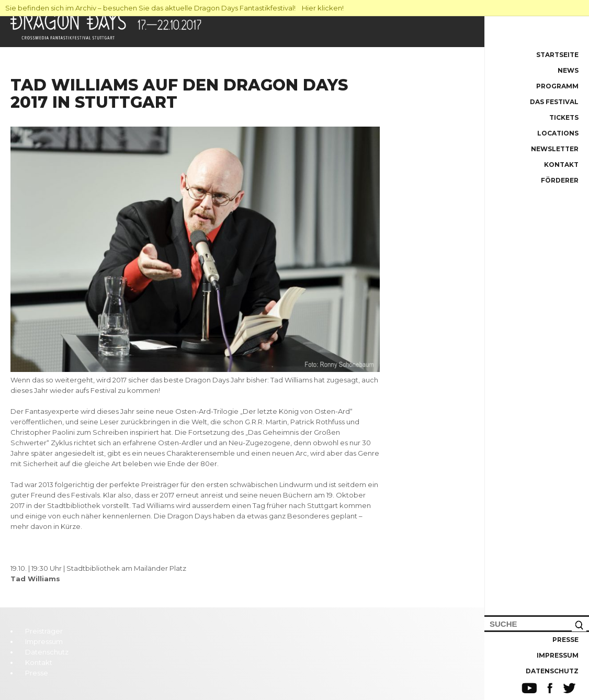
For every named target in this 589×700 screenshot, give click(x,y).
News (568, 70)
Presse (565, 640)
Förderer (560, 180)
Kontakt (561, 165)
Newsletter (555, 149)
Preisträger (44, 631)
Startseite (557, 55)
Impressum (558, 655)
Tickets (564, 117)
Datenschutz (552, 671)
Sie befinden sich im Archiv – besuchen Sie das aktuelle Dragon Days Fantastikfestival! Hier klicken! (174, 8)
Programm (557, 86)
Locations (558, 133)
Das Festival (554, 102)
